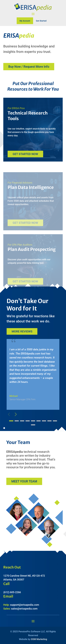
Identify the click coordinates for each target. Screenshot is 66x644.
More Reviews (22, 331)
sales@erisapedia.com (24, 609)
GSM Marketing (39, 639)
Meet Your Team (24, 481)
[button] (16, 414)
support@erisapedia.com (25, 605)
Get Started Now (25, 156)
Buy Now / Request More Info (29, 67)
